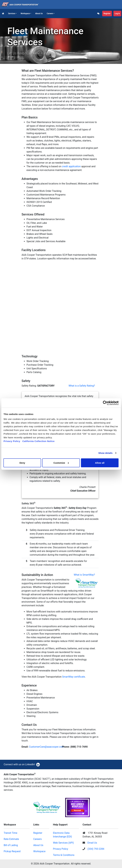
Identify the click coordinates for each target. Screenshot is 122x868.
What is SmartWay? (84, 575)
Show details (106, 453)
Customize (61, 463)
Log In (117, 14)
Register (107, 14)
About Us (39, 14)
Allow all (100, 463)
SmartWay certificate (74, 677)
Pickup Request (12, 851)
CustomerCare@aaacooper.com (46, 747)
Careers (50, 14)
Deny (22, 463)
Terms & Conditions (64, 855)
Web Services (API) (63, 843)
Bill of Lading (11, 845)
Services (12, 14)
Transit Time (11, 833)
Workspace (25, 14)
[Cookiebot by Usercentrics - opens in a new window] (105, 403)
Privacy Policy (12, 441)
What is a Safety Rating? (82, 386)
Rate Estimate (11, 839)
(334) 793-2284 (96, 849)
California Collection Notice (40, 441)
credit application (71, 166)
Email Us (92, 843)
